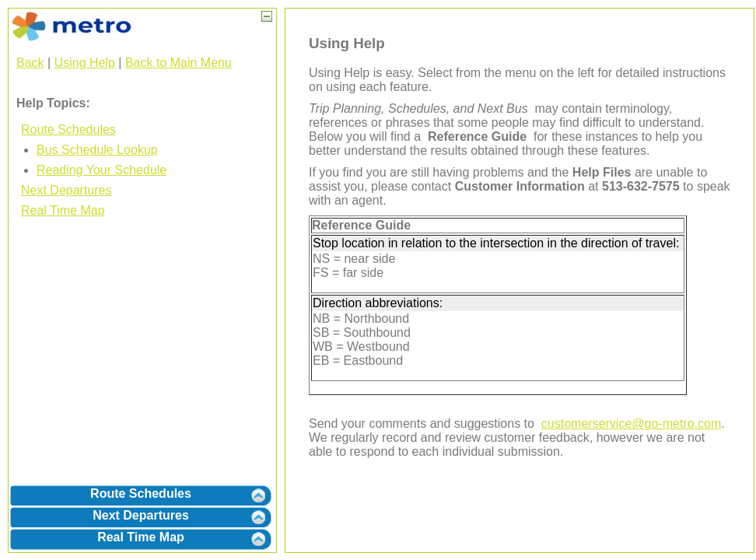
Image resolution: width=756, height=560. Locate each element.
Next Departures (66, 190)
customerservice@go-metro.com (631, 423)
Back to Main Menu (178, 63)
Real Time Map (63, 210)
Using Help (85, 63)
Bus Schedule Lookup (97, 150)
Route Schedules (68, 129)
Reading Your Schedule (101, 170)
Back (30, 63)
